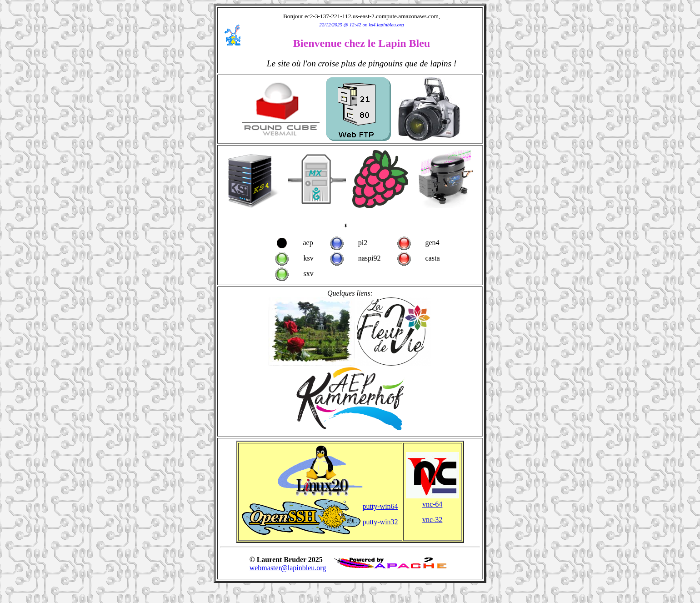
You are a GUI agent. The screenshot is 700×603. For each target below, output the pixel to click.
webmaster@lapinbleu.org (288, 568)
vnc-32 (432, 520)
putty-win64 (380, 506)
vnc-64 (432, 504)
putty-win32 (380, 522)
